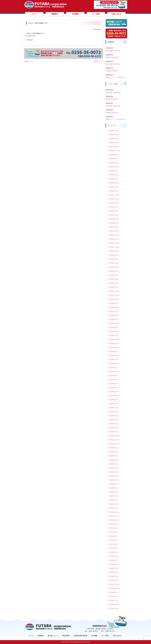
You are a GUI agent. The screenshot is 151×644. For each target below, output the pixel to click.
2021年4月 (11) (114, 372)
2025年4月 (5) (113, 179)
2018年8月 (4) (113, 492)
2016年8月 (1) (113, 564)
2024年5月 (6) (113, 223)
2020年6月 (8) (113, 412)
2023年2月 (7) (113, 283)
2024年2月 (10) (114, 235)
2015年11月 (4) (114, 584)
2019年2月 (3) (113, 468)
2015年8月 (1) (113, 596)
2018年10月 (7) (114, 484)
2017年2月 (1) (113, 552)
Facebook (29, 40)
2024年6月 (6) (113, 219)
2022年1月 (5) (113, 335)
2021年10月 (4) (114, 348)
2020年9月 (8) (113, 400)
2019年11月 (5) (114, 440)
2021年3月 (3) (113, 376)
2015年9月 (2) (113, 592)
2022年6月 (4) (113, 315)
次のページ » (99, 61)
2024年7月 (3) (113, 215)
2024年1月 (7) (113, 239)
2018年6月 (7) (113, 500)
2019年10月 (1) (114, 444)
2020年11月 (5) (114, 392)
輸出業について (53, 636)
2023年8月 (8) (113, 259)
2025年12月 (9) (114, 147)
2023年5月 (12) (114, 271)
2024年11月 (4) (114, 199)
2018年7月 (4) (113, 496)
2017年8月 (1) (113, 528)
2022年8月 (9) (113, 307)
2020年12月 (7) (114, 388)
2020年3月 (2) (113, 424)
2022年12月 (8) (114, 291)
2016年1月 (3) (113, 580)
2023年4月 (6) (113, 275)
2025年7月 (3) (113, 167)
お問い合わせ (117, 636)
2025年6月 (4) (113, 171)
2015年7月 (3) (113, 600)
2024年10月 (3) (114, 203)
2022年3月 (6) (113, 327)
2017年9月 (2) (113, 524)
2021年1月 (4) (113, 384)
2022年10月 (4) (114, 299)
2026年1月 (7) (113, 143)
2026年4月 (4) (113, 131)
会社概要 (94, 636)
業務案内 (41, 636)
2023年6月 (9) (113, 267)
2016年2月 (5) (113, 576)
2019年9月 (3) (113, 448)
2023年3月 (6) (113, 279)
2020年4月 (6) (113, 420)
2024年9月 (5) (113, 207)
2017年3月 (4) (113, 548)
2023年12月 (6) (114, 243)
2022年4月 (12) (114, 323)
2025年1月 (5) (113, 191)
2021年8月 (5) (113, 355)
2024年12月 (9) (114, 195)
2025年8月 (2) (113, 163)
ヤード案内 (105, 636)
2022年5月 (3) (113, 319)
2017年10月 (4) (114, 520)
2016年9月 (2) (113, 560)
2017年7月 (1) (113, 532)
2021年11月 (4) (114, 343)
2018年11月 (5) (114, 480)
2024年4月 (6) (113, 227)
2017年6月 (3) (113, 536)
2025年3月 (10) (114, 183)
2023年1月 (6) (113, 287)
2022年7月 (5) (113, 311)
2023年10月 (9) (114, 251)
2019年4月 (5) (113, 460)
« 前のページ (28, 61)
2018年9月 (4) (113, 488)
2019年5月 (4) (113, 456)
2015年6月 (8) (113, 604)
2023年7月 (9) (113, 263)
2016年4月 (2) (113, 572)
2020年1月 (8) (113, 432)
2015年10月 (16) (114, 588)
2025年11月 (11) (114, 151)
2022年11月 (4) (114, 295)
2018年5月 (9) (113, 504)
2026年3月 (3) (113, 135)
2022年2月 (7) (113, 331)
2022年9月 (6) (113, 303)
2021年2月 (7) (113, 380)
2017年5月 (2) (113, 540)
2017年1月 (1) (113, 556)
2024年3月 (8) (113, 231)
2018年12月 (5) (114, 476)
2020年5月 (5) (113, 416)
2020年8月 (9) (113, 404)
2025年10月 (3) (114, 155)
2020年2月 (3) (113, 428)
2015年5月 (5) (113, 608)
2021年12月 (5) (114, 339)
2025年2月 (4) (113, 187)
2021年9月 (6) (113, 351)
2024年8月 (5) (113, 211)
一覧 (125, 42)
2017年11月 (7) (114, 516)
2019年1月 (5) (113, 472)
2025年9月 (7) (113, 159)
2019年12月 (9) (114, 436)
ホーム (32, 636)
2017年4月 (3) (113, 544)
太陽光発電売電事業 (80, 636)
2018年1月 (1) (113, 508)
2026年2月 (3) (113, 139)
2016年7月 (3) (113, 568)
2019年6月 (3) (113, 452)
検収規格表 (66, 636)
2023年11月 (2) (114, 247)
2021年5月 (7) (113, 368)
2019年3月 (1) (113, 464)
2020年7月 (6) (113, 408)
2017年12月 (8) (114, 512)
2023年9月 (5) (113, 255)
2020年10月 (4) (114, 396)
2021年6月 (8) (113, 364)
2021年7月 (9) (113, 360)
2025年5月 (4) (113, 175)
